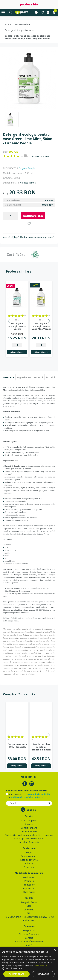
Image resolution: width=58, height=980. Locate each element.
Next (49, 322)
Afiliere (29, 863)
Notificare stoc (33, 216)
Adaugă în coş (17, 352)
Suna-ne (31, 810)
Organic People (27, 168)
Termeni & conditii (29, 934)
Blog (29, 906)
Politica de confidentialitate (29, 941)
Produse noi (29, 885)
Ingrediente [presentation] (24, 377)
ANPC (29, 945)
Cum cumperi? (29, 820)
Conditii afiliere (29, 828)
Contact (29, 938)
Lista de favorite (29, 860)
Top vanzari (29, 888)
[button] (29, 969)
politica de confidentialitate (27, 797)
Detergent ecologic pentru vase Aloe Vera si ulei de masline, (41, 326)
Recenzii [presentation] (38, 377)
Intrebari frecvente (29, 842)
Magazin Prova (29, 902)
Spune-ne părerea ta (40, 156)
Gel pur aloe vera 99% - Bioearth (17, 745)
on (5, 156)
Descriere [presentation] (8, 377)
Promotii (29, 881)
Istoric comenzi (29, 856)
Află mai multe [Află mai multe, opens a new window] (41, 965)
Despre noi (29, 930)
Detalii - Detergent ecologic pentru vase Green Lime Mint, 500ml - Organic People (27, 37)
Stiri (29, 913)
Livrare (29, 824)
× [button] (55, 950)
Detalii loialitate (29, 831)
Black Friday (29, 892)
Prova (8, 24)
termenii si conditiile (38, 794)
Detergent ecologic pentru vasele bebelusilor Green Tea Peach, (17, 326)
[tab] (9, 377)
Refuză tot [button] (43, 974)
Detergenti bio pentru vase (19, 30)
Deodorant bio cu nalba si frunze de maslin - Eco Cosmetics (41, 747)
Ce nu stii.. (29, 910)
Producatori (29, 877)
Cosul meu (29, 867)
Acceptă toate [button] (17, 974)
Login (29, 852)
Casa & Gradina (22, 24)
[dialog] (29, 963)
